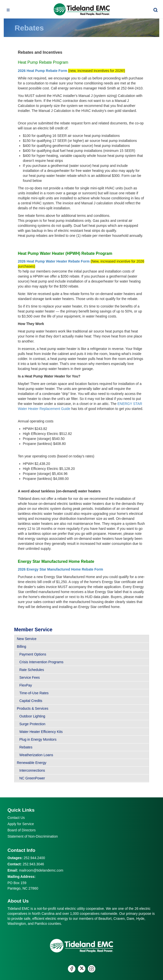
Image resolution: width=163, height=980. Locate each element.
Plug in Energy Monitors (38, 739)
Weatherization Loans (36, 755)
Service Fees (30, 677)
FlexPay (26, 685)
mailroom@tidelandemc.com (41, 870)
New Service (27, 639)
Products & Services (33, 708)
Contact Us (16, 818)
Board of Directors (22, 830)
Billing (22, 647)
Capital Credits (31, 701)
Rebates (26, 747)
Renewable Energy (32, 763)
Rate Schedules (32, 670)
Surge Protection (32, 724)
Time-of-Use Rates (34, 693)
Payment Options (33, 654)
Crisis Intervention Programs (42, 662)
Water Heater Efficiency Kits (41, 732)
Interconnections (32, 770)
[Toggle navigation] (8, 9)
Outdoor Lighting (32, 716)
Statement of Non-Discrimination (33, 836)
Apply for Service (21, 824)
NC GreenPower (32, 778)
